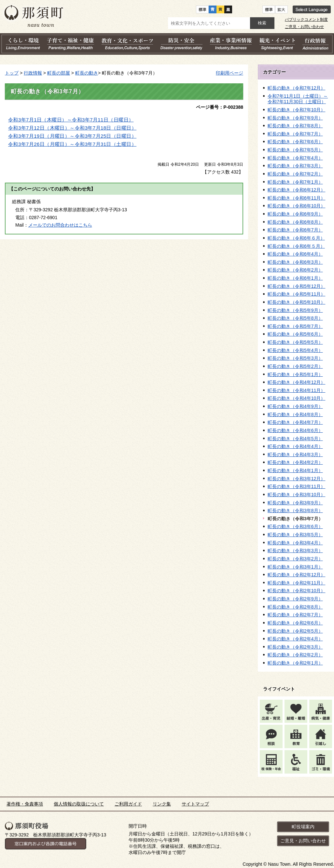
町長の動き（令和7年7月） (295, 134)
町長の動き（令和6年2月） (295, 270)
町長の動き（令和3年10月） (296, 495)
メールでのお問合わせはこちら (60, 225)
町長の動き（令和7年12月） (296, 88)
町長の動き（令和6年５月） (296, 246)
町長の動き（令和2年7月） (295, 615)
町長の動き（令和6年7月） (295, 230)
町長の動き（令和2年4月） (295, 639)
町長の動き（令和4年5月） (295, 439)
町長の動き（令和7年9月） (295, 118)
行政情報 (33, 73)
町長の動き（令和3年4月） (295, 543)
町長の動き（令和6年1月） (295, 278)
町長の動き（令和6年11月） (296, 198)
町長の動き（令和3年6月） (295, 526)
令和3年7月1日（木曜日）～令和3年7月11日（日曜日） (71, 120)
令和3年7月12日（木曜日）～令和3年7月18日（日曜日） (72, 128)
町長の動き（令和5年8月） (295, 318)
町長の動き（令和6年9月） (295, 214)
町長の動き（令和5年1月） (295, 374)
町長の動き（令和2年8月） (295, 607)
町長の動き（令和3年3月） (295, 551)
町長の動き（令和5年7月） (295, 326)
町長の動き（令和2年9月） (295, 599)
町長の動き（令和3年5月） (295, 535)
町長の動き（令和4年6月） (295, 430)
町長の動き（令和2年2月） (295, 655)
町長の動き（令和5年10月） (296, 302)
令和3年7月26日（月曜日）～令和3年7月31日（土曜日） (72, 144)
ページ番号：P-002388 (220, 107)
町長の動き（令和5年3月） (295, 358)
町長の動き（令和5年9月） (295, 310)
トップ (12, 73)
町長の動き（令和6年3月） (295, 262)
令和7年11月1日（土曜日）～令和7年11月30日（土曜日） (298, 99)
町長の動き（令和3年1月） (295, 567)
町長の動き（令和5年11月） (296, 294)
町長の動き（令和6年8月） (295, 222)
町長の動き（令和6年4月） (295, 254)
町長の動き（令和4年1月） (295, 470)
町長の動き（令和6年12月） (296, 190)
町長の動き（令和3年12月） (296, 479)
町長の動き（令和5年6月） (295, 334)
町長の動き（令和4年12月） (296, 382)
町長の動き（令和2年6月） (295, 623)
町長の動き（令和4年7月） (295, 422)
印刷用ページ (230, 73)
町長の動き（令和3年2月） (295, 559)
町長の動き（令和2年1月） (295, 663)
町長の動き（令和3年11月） (296, 486)
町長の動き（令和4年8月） (295, 414)
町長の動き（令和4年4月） (295, 446)
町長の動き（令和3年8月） (295, 511)
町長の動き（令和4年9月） (295, 406)
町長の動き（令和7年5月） (295, 150)
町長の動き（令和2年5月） (295, 631)
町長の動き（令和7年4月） (295, 158)
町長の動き (87, 73)
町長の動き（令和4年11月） (296, 390)
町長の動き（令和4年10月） (296, 398)
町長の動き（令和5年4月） (295, 350)
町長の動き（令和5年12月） (296, 286)
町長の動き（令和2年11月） (296, 583)
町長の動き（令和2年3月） (295, 647)
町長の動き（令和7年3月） (295, 166)
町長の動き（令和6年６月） (296, 238)
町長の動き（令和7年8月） (295, 126)
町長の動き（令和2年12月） (296, 575)
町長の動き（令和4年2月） (295, 462)
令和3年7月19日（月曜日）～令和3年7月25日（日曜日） (72, 136)
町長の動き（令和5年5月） (295, 342)
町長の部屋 (59, 73)
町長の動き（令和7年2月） (295, 174)
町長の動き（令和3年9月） (295, 503)
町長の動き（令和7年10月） (296, 110)
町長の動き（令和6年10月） (296, 206)
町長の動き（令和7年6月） (295, 142)
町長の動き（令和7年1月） (295, 182)
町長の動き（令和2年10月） (296, 591)
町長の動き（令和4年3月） (295, 455)
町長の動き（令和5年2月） (295, 366)
